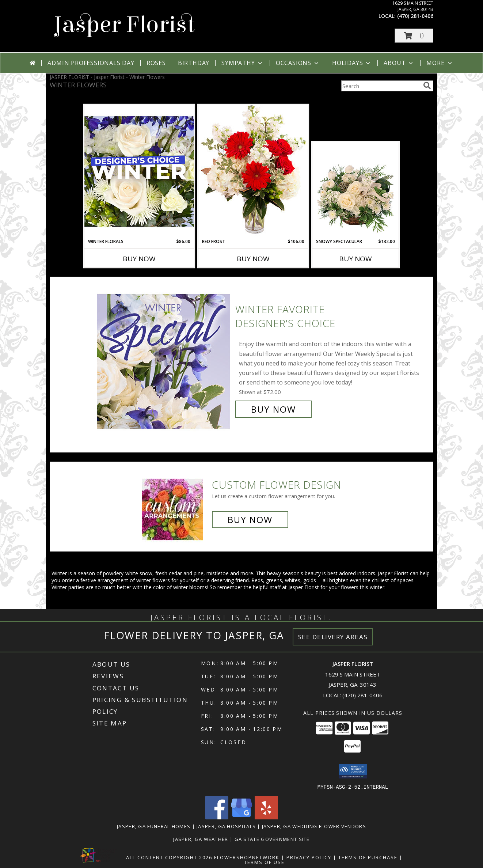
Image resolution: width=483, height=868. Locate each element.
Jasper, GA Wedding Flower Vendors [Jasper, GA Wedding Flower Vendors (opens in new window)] (314, 826)
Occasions (298, 63)
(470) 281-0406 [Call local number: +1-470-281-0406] (415, 16)
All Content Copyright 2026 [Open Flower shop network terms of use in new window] (169, 857)
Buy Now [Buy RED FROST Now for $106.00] (253, 259)
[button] (414, 36)
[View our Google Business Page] (241, 817)
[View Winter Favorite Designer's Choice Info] (164, 359)
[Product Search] (381, 86)
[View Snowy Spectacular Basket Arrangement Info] (356, 190)
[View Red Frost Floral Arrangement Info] (253, 171)
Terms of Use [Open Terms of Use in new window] (264, 862)
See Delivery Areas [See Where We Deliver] (333, 637)
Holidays (352, 63)
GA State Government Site (272, 839)
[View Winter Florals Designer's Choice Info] (139, 171)
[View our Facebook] (217, 817)
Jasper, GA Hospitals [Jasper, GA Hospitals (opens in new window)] (226, 826)
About (399, 63)
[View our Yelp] (266, 817)
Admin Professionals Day (91, 63)
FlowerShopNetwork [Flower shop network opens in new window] (247, 857)
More (440, 63)
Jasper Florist (124, 25)
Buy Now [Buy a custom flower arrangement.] (250, 520)
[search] (427, 86)
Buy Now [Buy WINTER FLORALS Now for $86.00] (139, 259)
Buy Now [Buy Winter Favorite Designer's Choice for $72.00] (273, 409)
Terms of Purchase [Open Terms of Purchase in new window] (368, 857)
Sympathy (242, 63)
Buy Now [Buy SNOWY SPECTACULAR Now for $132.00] (355, 259)
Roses (156, 63)
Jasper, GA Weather (201, 839)
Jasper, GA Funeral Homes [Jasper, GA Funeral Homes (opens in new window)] (154, 826)
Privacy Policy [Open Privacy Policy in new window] (309, 857)
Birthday (194, 63)
